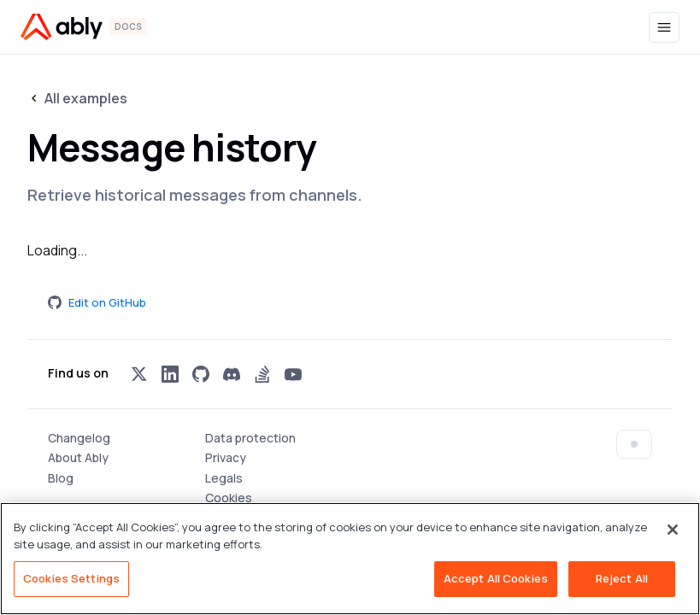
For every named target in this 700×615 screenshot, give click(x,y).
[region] (350, 559)
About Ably (78, 457)
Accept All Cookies (496, 578)
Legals (224, 478)
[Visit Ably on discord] (232, 374)
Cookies (229, 498)
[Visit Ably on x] (139, 374)
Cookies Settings (71, 578)
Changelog (79, 438)
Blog (61, 478)
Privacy (226, 457)
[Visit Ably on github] (201, 374)
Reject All (622, 578)
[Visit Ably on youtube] (293, 374)
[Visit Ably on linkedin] (170, 374)
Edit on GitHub (97, 302)
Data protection (250, 438)
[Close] (673, 530)
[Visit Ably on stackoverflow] (262, 374)
